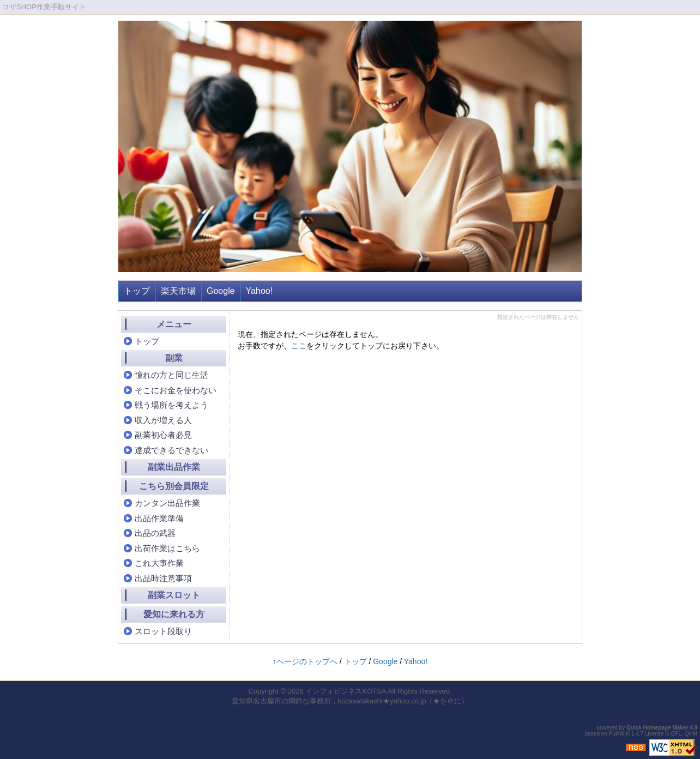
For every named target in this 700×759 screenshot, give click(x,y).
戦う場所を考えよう (171, 405)
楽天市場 (178, 291)
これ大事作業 (159, 563)
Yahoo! (260, 291)
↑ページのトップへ (305, 661)
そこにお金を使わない (176, 390)
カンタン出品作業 (167, 503)
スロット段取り (163, 631)
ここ (299, 346)
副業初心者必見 (163, 435)
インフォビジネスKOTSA (345, 691)
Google (221, 291)
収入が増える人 (163, 420)
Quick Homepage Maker (657, 728)
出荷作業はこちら (167, 548)
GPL (676, 734)
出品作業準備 (159, 518)
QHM (691, 734)
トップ (137, 291)
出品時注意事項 (163, 578)
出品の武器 (155, 533)
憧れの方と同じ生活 (171, 375)
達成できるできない (171, 450)
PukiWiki (619, 734)
